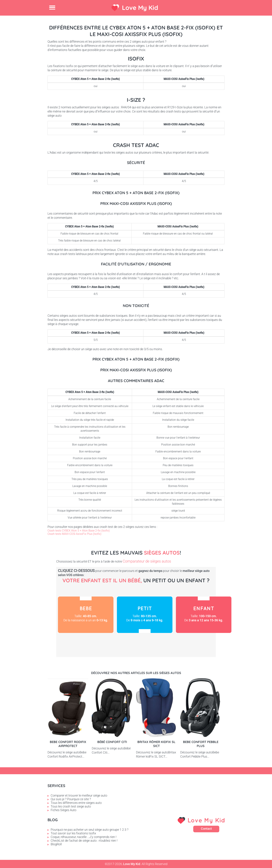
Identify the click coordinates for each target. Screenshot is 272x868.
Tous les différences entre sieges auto (76, 803)
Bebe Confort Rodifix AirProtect (68, 744)
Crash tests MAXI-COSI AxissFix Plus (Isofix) (74, 534)
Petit (145, 615)
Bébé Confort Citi (112, 742)
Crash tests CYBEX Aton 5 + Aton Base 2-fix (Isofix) (79, 531)
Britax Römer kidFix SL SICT (156, 744)
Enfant (204, 615)
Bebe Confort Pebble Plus (201, 744)
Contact (206, 829)
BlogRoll (56, 844)
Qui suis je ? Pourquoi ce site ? (71, 799)
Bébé (86, 615)
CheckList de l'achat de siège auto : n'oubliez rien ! (84, 841)
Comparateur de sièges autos (147, 561)
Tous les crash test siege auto (71, 806)
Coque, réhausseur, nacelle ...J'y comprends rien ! (84, 837)
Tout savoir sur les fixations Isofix (73, 833)
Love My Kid (140, 8)
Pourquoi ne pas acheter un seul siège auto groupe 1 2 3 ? (90, 830)
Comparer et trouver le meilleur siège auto (79, 795)
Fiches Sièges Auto (63, 810)
